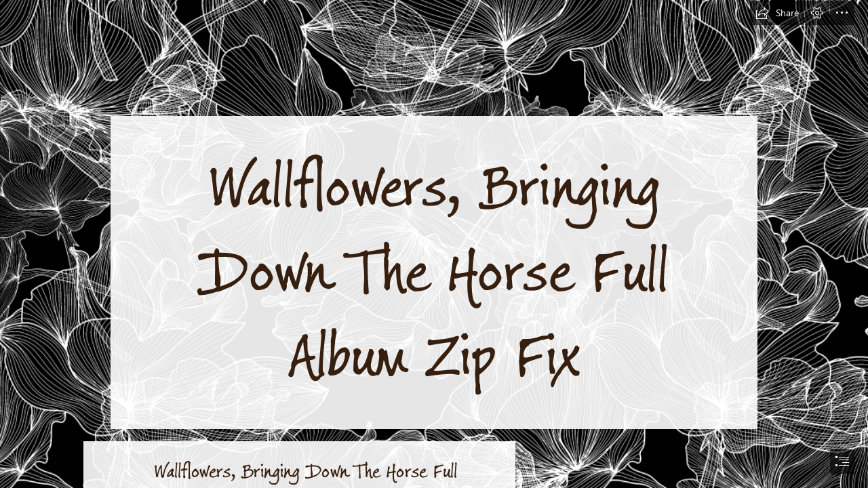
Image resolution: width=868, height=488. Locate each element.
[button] (777, 13)
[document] (434, 244)
